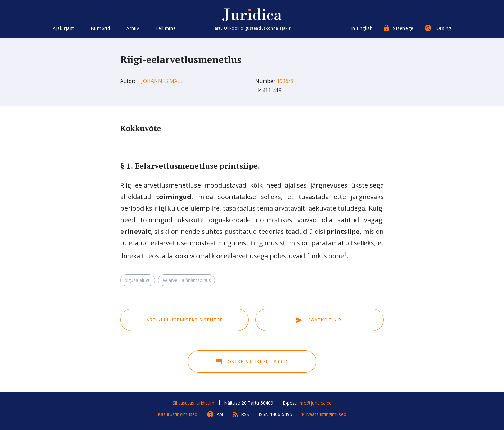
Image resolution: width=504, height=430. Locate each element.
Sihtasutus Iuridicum (194, 403)
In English (362, 28)
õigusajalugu (138, 280)
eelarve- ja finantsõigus (187, 280)
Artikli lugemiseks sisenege (184, 320)
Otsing (444, 28)
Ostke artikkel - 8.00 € (252, 361)
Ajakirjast (63, 28)
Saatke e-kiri (319, 320)
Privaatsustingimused (324, 414)
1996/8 (285, 81)
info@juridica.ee (315, 403)
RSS (245, 414)
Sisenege (403, 28)
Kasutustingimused (178, 414)
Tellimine (166, 28)
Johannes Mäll (162, 81)
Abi (220, 414)
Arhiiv (133, 28)
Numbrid (100, 28)
